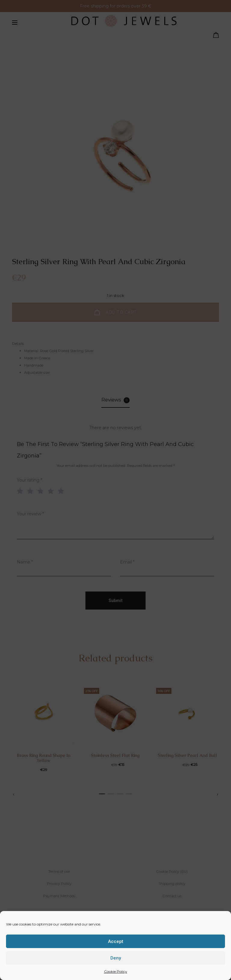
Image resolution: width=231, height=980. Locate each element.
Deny (116, 958)
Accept (116, 941)
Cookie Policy (116, 971)
